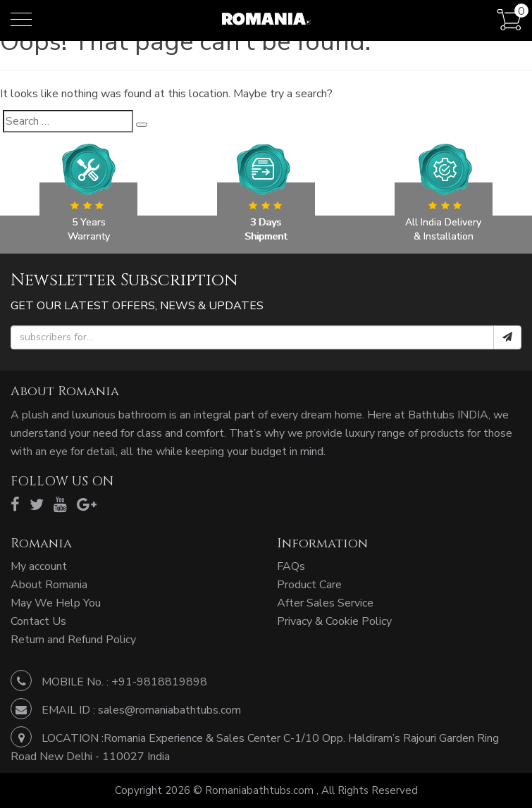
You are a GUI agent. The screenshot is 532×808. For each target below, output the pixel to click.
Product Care (309, 585)
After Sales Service (325, 603)
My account (39, 566)
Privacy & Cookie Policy (334, 621)
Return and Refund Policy (73, 640)
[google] (87, 505)
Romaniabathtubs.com (261, 790)
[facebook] (15, 505)
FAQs (291, 566)
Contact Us (38, 621)
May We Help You (56, 603)
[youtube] (60, 505)
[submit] (507, 337)
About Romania (49, 585)
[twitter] (37, 505)
